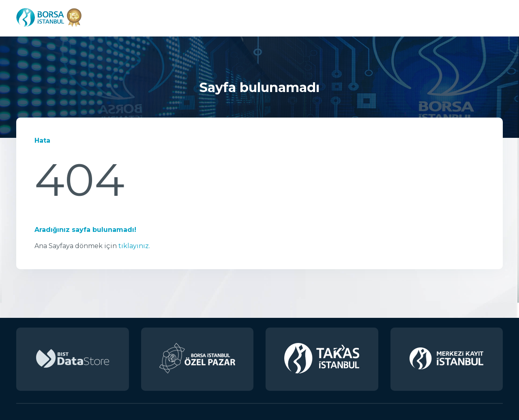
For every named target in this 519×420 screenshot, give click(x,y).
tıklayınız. (134, 246)
